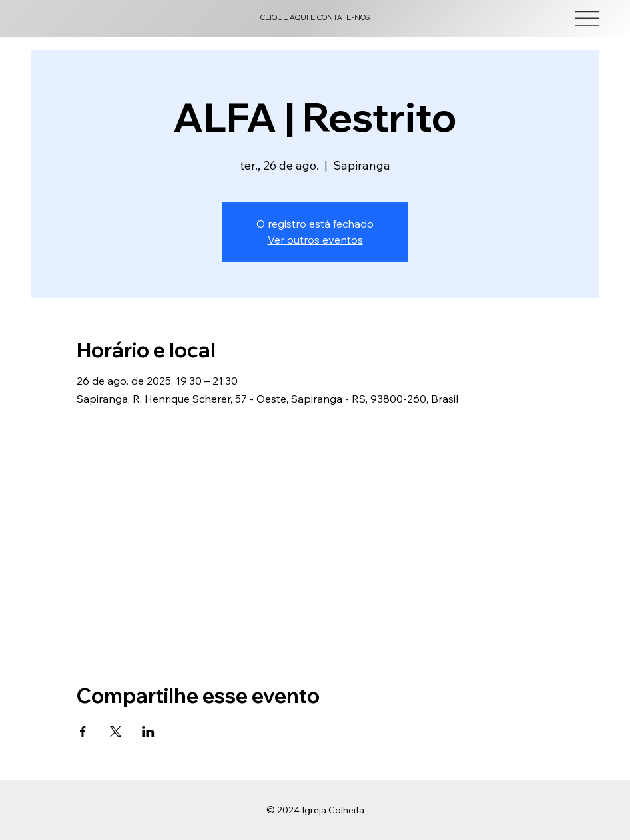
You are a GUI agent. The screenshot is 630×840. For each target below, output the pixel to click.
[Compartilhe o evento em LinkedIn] (148, 732)
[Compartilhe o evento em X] (116, 732)
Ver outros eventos (315, 240)
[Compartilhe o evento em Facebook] (83, 732)
